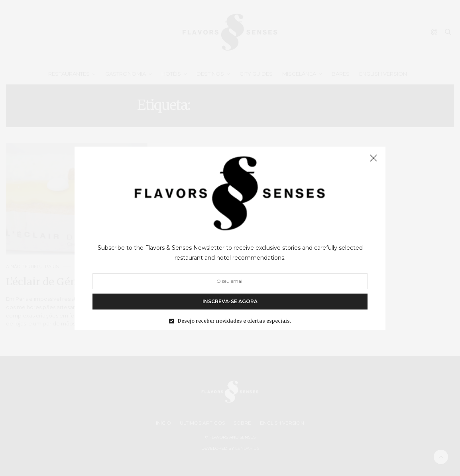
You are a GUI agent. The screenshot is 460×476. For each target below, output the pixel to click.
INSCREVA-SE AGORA (230, 301)
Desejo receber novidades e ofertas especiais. (234, 321)
